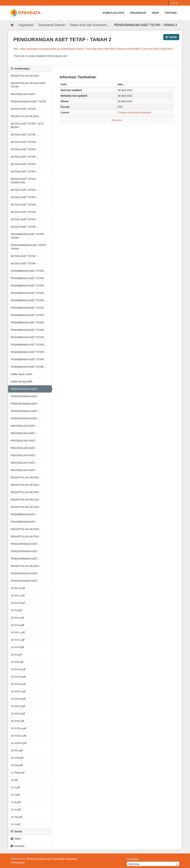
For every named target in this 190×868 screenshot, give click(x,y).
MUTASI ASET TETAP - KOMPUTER (24, 181)
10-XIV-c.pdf (18, 596)
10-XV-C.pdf (18, 640)
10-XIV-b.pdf (18, 588)
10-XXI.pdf (17, 750)
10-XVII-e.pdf (18, 691)
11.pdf (14, 780)
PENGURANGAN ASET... (25, 389)
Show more (117, 120)
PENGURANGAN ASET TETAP (28, 102)
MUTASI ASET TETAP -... (25, 109)
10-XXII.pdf (17, 758)
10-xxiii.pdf (17, 765)
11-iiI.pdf (16, 802)
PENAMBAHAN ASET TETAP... (28, 271)
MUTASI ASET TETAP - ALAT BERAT (27, 125)
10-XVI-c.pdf (18, 632)
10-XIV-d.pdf (18, 603)
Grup (155, 13)
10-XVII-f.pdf (18, 706)
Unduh (171, 37)
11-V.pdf (15, 824)
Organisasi (138, 13)
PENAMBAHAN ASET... (24, 514)
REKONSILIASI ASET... (24, 94)
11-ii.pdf (15, 795)
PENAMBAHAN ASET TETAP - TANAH (28, 236)
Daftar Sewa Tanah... (22, 374)
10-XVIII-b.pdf (18, 743)
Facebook (18, 846)
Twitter (16, 839)
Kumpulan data (113, 13)
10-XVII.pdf (17, 662)
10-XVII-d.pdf (18, 684)
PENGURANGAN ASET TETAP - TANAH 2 (145, 25)
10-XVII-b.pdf (18, 677)
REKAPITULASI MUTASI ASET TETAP (28, 85)
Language (133, 859)
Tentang (171, 13)
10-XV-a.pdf (17, 618)
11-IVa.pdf (17, 817)
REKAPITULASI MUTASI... (26, 76)
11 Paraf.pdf (18, 773)
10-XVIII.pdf (17, 721)
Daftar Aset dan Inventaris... (90, 25)
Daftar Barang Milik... (23, 382)
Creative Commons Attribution (135, 112)
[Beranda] (12, 25)
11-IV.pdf (16, 810)
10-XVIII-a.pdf (18, 728)
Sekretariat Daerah (52, 25)
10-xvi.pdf (16, 655)
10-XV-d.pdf (17, 647)
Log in (174, 3)
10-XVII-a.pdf (18, 669)
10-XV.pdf (16, 610)
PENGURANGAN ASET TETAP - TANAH (29, 247)
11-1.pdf (15, 787)
